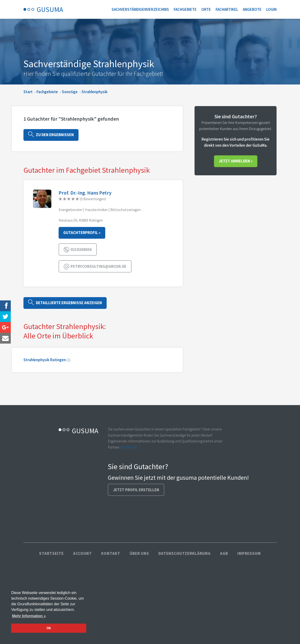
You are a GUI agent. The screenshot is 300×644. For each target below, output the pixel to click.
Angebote (252, 9)
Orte (206, 9)
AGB (224, 553)
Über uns (139, 553)
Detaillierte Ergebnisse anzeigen (65, 302)
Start (28, 92)
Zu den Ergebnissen (51, 134)
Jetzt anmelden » (236, 161)
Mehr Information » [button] (29, 616)
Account (82, 553)
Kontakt (111, 553)
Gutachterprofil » (82, 233)
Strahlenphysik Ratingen (45, 360)
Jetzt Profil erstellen (136, 490)
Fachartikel (227, 9)
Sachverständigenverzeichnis (140, 9)
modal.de (128, 447)
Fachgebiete (185, 9)
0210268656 (78, 250)
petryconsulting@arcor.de (95, 267)
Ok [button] (49, 628)
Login (271, 9)
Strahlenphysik (95, 92)
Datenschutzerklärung (185, 553)
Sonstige (70, 92)
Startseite (51, 553)
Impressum (249, 553)
